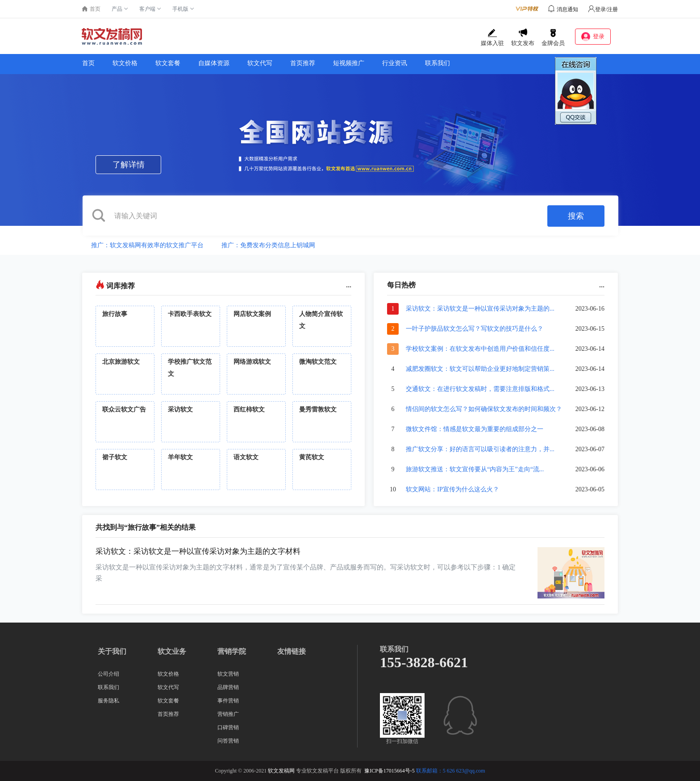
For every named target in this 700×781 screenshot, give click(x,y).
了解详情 (129, 165)
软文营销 (228, 674)
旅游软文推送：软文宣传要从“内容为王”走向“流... (475, 469)
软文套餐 (168, 63)
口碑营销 (228, 727)
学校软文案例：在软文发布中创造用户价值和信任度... (480, 349)
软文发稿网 (281, 771)
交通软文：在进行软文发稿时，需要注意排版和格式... (480, 389)
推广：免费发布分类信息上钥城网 (268, 245)
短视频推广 (349, 63)
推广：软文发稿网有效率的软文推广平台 (147, 245)
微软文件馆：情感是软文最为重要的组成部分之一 (475, 429)
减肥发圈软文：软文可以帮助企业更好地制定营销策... (480, 369)
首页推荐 (303, 63)
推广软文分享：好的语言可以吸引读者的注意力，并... (480, 449)
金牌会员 (553, 37)
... (349, 285)
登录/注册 (603, 9)
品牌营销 (228, 687)
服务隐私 (108, 701)
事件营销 (228, 701)
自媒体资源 (214, 63)
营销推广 (228, 714)
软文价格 (125, 63)
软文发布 (523, 37)
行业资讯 (395, 63)
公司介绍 (108, 674)
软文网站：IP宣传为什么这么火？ (452, 489)
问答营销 (228, 741)
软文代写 (260, 63)
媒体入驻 (492, 37)
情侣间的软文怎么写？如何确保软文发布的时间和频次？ (484, 409)
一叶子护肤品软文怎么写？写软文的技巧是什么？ (475, 329)
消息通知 (567, 9)
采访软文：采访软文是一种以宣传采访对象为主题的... (480, 309)
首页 (88, 63)
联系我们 (437, 63)
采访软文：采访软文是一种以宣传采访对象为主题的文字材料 (198, 551)
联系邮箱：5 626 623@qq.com (451, 771)
